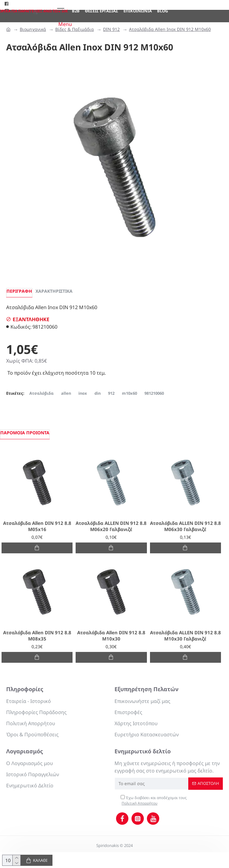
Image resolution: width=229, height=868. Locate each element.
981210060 (154, 393)
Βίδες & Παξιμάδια (75, 29)
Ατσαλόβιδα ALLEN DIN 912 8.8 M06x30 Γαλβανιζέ (185, 526)
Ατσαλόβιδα (42, 393)
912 (111, 393)
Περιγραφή (19, 291)
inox (83, 393)
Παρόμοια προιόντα (25, 433)
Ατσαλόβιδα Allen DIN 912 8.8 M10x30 (111, 636)
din (98, 393)
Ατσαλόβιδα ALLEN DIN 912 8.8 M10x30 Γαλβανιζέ (185, 636)
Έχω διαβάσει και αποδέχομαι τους (154, 801)
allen (66, 393)
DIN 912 (111, 29)
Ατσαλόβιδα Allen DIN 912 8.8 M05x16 (37, 526)
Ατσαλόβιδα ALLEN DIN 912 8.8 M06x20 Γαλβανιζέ (111, 526)
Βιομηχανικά (33, 29)
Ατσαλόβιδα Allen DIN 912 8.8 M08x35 (37, 636)
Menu (65, 24)
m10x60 (129, 393)
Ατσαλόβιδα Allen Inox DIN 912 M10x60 (170, 29)
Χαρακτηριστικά (54, 291)
